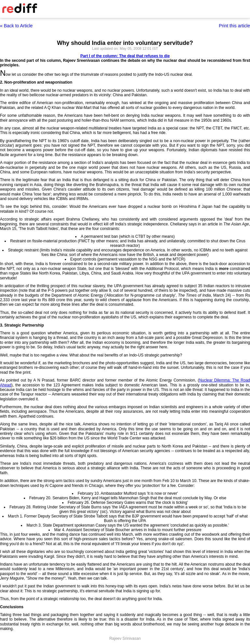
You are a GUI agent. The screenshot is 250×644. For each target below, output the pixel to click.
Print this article (234, 26)
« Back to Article (16, 26)
